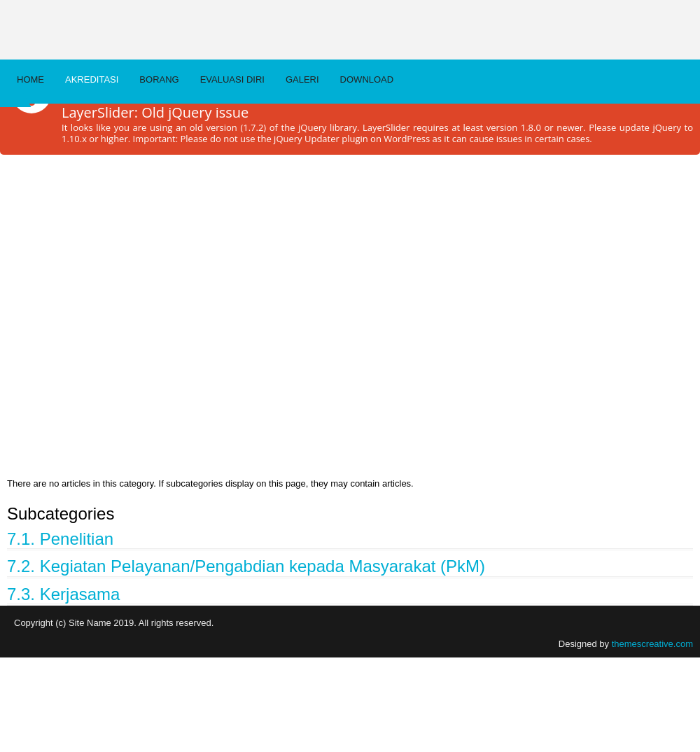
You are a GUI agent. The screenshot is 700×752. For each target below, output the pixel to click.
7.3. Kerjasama (63, 594)
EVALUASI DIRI (232, 79)
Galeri (302, 79)
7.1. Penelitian (60, 539)
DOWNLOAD (367, 79)
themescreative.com (652, 644)
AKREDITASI (92, 79)
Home (30, 79)
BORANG (159, 79)
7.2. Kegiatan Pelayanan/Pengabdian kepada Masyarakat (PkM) (246, 566)
